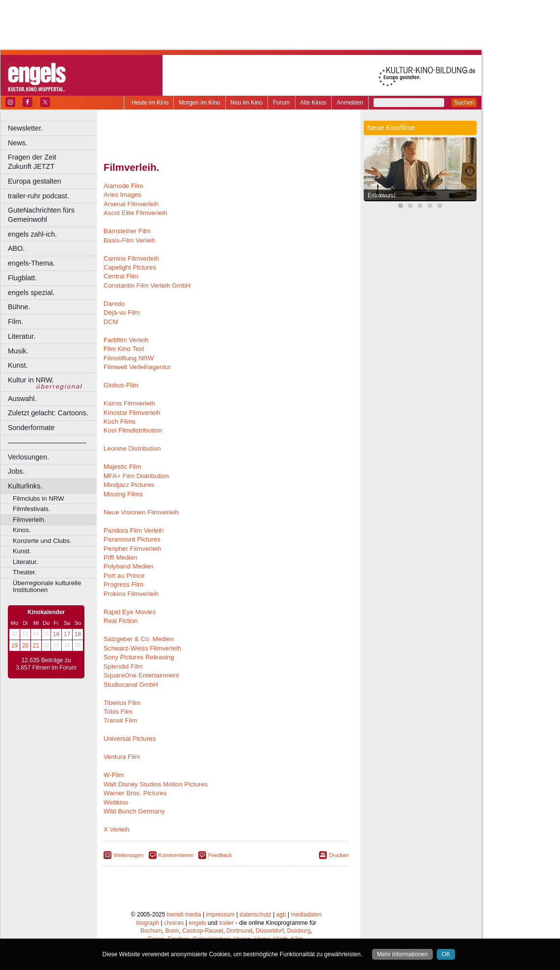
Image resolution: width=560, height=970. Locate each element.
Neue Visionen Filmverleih (141, 512)
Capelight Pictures (130, 267)
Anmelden (350, 103)
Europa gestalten (35, 181)
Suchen (464, 103)
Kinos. (22, 530)
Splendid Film (123, 666)
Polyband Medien (129, 566)
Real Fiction (121, 621)
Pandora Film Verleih (133, 530)
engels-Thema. (31, 263)
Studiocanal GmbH (131, 685)
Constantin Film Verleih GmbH (147, 285)
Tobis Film (118, 712)
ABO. (16, 248)
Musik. (18, 351)
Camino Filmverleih (131, 258)
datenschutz (255, 915)
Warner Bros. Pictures (135, 793)
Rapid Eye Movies (130, 612)
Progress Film (123, 584)
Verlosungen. (28, 457)
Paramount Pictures (132, 539)
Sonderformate (31, 428)
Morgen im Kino (199, 103)
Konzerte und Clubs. (42, 541)
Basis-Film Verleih (130, 240)
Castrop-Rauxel (202, 931)
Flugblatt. (22, 278)
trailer (226, 923)
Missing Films (123, 494)
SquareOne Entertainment (141, 675)
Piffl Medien (120, 557)
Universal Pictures (130, 739)
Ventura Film (122, 757)
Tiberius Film (122, 703)
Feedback (220, 855)
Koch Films (120, 421)
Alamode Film (123, 186)
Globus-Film (121, 385)
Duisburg (299, 931)
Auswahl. (22, 399)
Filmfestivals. (31, 509)
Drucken (339, 855)
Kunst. (18, 365)
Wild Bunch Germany (134, 811)
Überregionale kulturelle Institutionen (47, 587)
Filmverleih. (29, 520)
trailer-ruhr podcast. (39, 196)
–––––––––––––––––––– (47, 442)
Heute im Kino (150, 103)
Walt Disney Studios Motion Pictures (156, 784)
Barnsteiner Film (127, 231)
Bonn (172, 931)
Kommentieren (176, 855)
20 (25, 646)
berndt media (184, 915)
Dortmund (239, 931)
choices (174, 923)
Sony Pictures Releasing (139, 657)
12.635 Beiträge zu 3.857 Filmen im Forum (46, 664)
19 (14, 646)
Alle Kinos (313, 103)
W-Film (114, 775)
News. (18, 143)
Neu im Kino (247, 103)
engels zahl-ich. (32, 234)
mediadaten (306, 915)
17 (67, 634)
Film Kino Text (124, 349)
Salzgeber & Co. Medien (139, 639)
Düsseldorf (270, 931)
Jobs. (16, 471)
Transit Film (120, 720)
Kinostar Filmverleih (132, 413)
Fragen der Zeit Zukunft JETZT (53, 162)
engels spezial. (31, 293)
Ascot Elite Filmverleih (135, 213)
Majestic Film (122, 467)
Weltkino (116, 802)
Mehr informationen (402, 954)
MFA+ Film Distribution (136, 476)
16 (56, 634)
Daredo (114, 304)
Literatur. (22, 336)
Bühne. (19, 307)
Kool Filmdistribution (133, 430)
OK (446, 954)
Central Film (121, 276)
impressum (221, 915)
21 (36, 646)
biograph (147, 923)
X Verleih (117, 829)
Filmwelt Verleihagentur (137, 367)
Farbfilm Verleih (126, 340)
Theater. (25, 572)
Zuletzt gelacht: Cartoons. (48, 413)
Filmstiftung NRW (129, 358)
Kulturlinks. (25, 486)
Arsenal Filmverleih (131, 204)
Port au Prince (124, 576)
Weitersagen (129, 855)
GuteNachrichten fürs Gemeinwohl (41, 215)
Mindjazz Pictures (129, 485)
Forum (281, 103)
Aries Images (122, 195)
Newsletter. (25, 128)
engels (197, 923)
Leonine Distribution (132, 448)
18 (78, 634)
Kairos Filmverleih (129, 403)
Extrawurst (382, 195)
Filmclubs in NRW (39, 498)
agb (281, 915)
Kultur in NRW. (31, 380)
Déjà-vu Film (122, 312)
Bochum (151, 931)
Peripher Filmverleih (132, 549)
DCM (111, 322)
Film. (15, 322)
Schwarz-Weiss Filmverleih (142, 648)
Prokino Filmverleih (131, 594)
